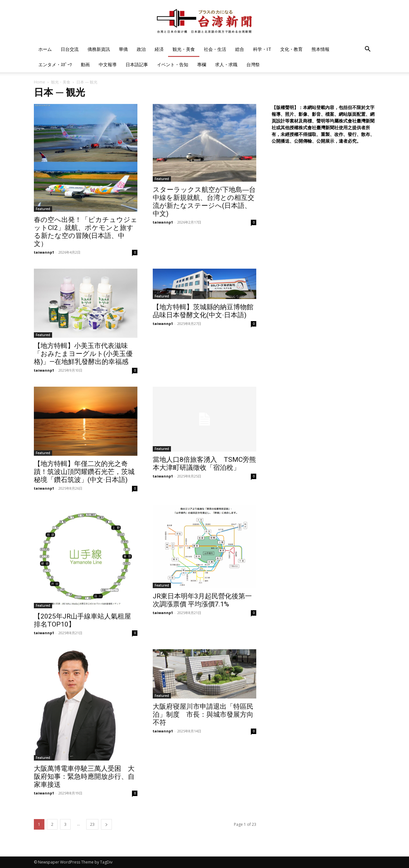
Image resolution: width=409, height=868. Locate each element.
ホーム (45, 49)
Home (39, 82)
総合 (240, 49)
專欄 (202, 64)
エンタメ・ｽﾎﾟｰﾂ (55, 64)
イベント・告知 (173, 64)
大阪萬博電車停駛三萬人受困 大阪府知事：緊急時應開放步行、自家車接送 (84, 777)
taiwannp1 (44, 252)
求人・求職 (226, 64)
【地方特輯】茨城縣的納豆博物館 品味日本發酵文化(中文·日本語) (203, 311)
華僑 (123, 49)
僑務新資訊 (99, 49)
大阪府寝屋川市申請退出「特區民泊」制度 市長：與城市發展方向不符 (203, 714)
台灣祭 (253, 64)
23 (92, 824)
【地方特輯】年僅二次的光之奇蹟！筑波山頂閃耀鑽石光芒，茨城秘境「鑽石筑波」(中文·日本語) (84, 472)
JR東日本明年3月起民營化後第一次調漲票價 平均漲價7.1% (202, 600)
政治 (141, 49)
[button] (367, 50)
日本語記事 (137, 64)
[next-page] (106, 824)
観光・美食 (184, 49)
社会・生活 (215, 49)
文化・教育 (291, 49)
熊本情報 (320, 49)
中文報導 (108, 64)
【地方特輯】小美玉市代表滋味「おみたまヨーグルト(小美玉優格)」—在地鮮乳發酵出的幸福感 (83, 354)
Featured (43, 209)
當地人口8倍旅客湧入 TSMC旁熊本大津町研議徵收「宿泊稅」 (204, 464)
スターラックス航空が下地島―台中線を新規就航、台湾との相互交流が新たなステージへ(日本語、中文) (204, 202)
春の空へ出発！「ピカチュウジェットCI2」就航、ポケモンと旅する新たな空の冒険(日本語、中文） (86, 232)
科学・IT (262, 49)
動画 (85, 64)
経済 (159, 49)
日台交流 (70, 49)
